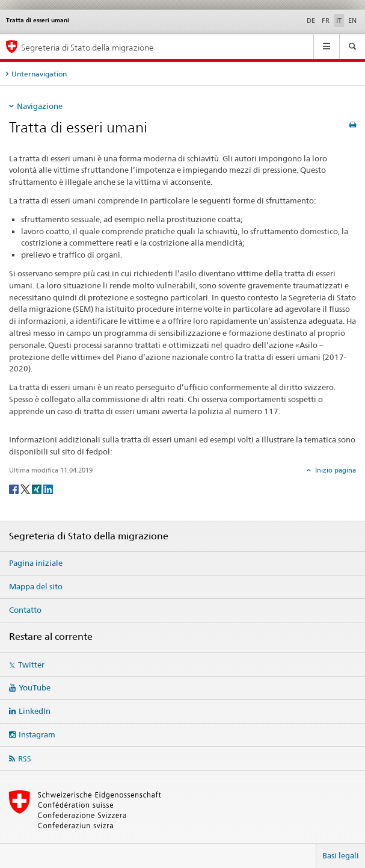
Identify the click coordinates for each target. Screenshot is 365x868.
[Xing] (38, 488)
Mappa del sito (36, 586)
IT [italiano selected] (339, 20)
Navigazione (40, 106)
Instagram (37, 734)
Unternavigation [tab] (39, 74)
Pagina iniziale (36, 563)
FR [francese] (326, 20)
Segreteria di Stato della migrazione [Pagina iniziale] (87, 47)
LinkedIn (35, 711)
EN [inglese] (352, 20)
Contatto (25, 610)
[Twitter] (26, 488)
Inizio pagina (335, 470)
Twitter (31, 665)
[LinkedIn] (48, 488)
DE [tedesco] (311, 20)
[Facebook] (15, 488)
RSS (25, 758)
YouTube (35, 687)
